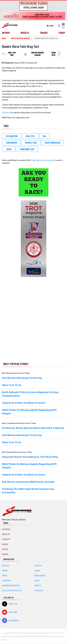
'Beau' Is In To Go (12, 385)
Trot (5, 576)
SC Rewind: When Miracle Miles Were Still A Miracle (33, 428)
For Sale (6, 580)
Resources (40, 576)
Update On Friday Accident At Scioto (24, 403)
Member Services (11, 585)
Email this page (12, 54)
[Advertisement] (34, 319)
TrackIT (44, 33)
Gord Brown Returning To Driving (22, 378)
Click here (6, 112)
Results (25, 33)
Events (38, 566)
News (4, 38)
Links (37, 571)
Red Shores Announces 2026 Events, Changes (28, 482)
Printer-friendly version (37, 54)
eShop (62, 33)
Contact (39, 590)
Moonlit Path (31, 143)
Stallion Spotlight (12, 590)
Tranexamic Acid (27, 149)
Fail (44, 136)
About (38, 585)
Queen (9, 149)
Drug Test (30, 136)
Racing (6, 566)
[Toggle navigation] (63, 26)
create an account (47, 160)
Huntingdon (12, 143)
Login (51, 26)
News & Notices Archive (20, 38)
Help (37, 580)
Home (5, 554)
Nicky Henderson (53, 143)
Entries (6, 33)
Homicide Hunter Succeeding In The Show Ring (30, 457)
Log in (34, 160)
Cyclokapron (12, 136)
